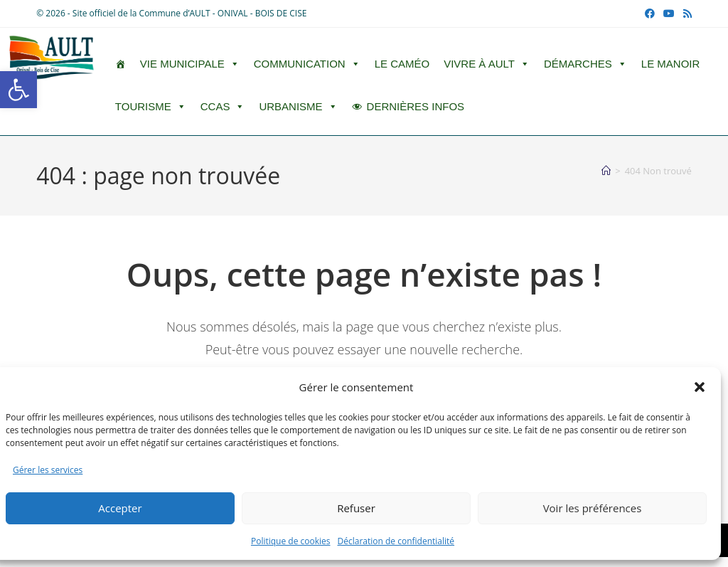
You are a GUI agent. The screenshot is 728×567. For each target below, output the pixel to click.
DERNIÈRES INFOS (416, 106)
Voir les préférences (593, 508)
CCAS (223, 107)
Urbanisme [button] (298, 107)
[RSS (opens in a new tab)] (685, 14)
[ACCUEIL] (121, 64)
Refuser (356, 508)
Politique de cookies (291, 541)
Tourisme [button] (151, 107)
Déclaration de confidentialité (396, 541)
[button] (18, 90)
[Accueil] (606, 171)
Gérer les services (48, 470)
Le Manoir (671, 64)
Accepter (120, 508)
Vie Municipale (190, 64)
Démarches (585, 64)
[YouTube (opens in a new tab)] (669, 14)
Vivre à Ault (487, 64)
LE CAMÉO (402, 64)
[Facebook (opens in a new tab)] (650, 14)
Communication (307, 64)
